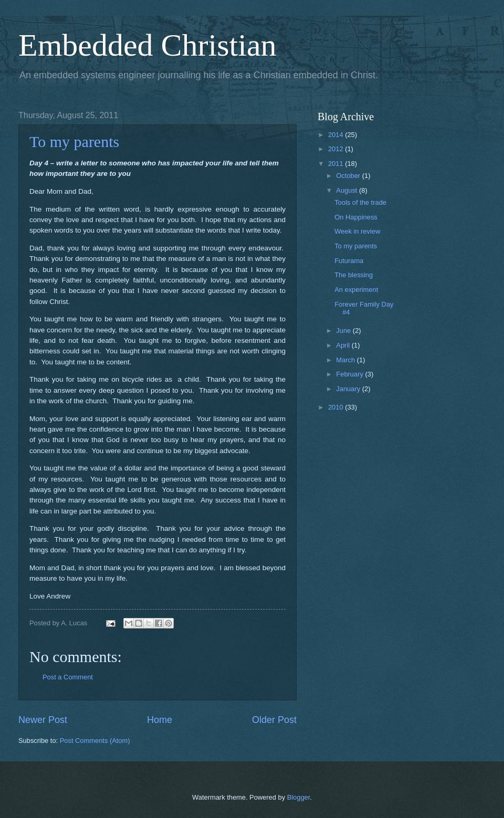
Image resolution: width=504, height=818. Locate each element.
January (349, 389)
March (346, 360)
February (350, 374)
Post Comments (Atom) (95, 741)
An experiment (356, 290)
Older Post (274, 720)
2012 (337, 149)
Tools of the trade (360, 202)
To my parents (74, 141)
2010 (337, 407)
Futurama (349, 261)
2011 (337, 164)
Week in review (357, 231)
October (349, 176)
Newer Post (43, 720)
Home (160, 720)
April (344, 345)
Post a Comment (68, 677)
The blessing (354, 275)
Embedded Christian (148, 45)
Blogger (299, 797)
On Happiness (356, 217)
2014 (337, 135)
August (348, 190)
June (344, 331)
